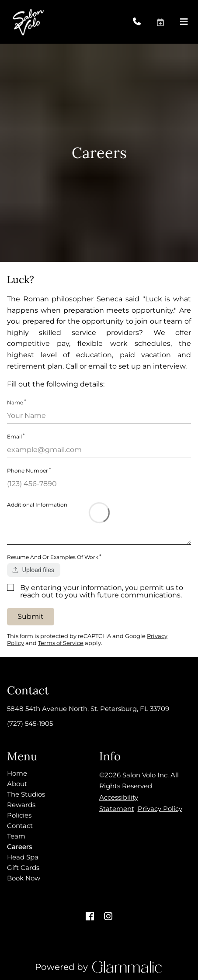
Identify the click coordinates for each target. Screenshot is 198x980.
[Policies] (19, 815)
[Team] (16, 836)
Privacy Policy (160, 809)
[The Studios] (26, 794)
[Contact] (20, 826)
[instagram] (108, 916)
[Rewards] (21, 805)
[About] (17, 784)
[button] (168, 22)
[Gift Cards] (23, 868)
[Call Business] (144, 22)
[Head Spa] (23, 857)
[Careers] (19, 847)
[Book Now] (24, 878)
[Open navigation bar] (184, 22)
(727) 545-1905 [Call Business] (30, 723)
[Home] (17, 773)
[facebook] (90, 916)
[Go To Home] (28, 22)
